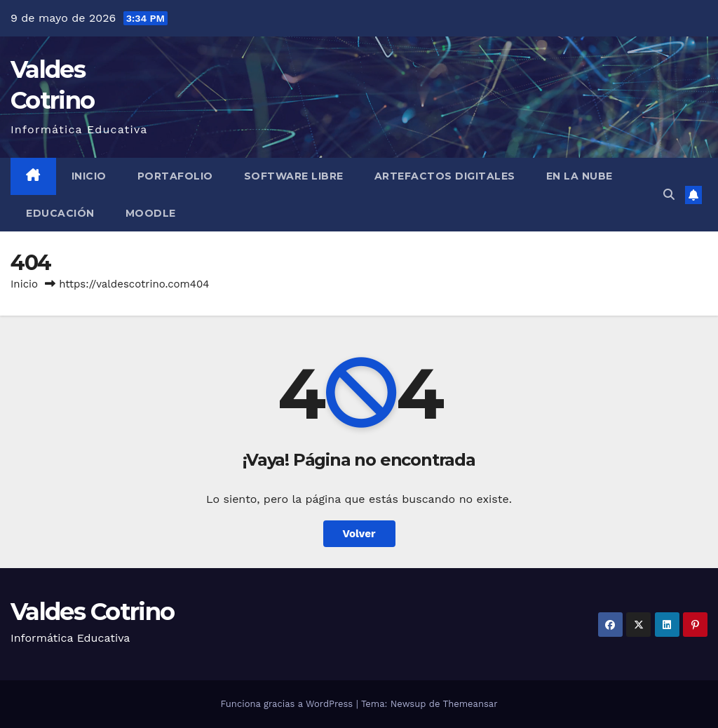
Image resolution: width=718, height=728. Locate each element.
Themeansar (470, 704)
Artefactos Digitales (445, 176)
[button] (669, 195)
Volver (359, 534)
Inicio (89, 176)
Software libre (294, 176)
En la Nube (580, 176)
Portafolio (175, 176)
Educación (60, 213)
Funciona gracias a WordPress (288, 704)
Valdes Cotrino (92, 612)
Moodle (151, 213)
